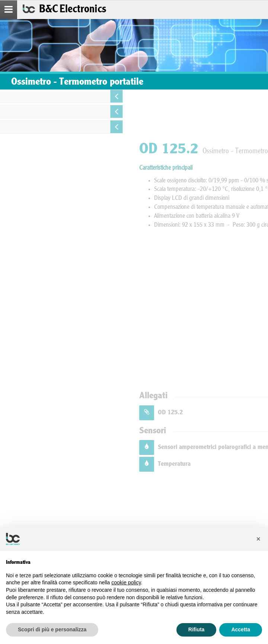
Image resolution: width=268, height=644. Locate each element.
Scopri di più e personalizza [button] (52, 629)
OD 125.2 (218, 413)
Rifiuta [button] (197, 629)
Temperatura (222, 464)
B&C (73, 10)
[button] (258, 539)
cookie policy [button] (126, 582)
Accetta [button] (241, 629)
